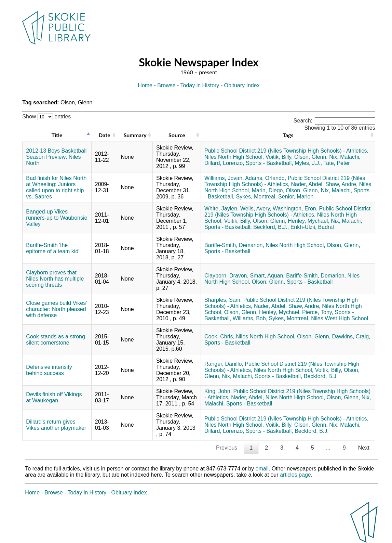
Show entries (46, 117)
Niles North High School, (234, 157)
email (262, 469)
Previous (227, 448)
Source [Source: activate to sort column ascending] (177, 135)
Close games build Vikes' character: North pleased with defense (56, 309)
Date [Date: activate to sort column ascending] (104, 135)
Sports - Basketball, (269, 163)
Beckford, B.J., (271, 227)
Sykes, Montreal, (256, 197)
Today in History (200, 85)
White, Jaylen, (221, 209)
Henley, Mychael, (309, 221)
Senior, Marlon (296, 197)
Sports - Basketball (227, 251)
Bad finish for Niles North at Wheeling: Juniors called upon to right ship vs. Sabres (56, 187)
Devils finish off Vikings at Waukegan (54, 397)
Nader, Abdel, (307, 184)
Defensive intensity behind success (49, 370)
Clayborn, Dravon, (226, 276)
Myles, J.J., (308, 163)
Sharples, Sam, (223, 300)
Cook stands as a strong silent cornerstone (56, 340)
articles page (295, 475)
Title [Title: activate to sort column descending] (57, 135)
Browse (166, 85)
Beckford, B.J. (321, 376)
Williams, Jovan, (224, 178)
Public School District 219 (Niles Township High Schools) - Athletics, (286, 151)
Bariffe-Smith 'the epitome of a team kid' (53, 248)
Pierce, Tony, (318, 312)
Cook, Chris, (219, 337)
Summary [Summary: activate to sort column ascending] (135, 135)
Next (364, 448)
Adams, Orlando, (266, 178)
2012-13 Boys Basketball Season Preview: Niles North (56, 157)
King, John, (218, 391)
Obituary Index (242, 85)
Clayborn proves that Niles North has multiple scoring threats (55, 279)
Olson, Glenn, (311, 157)
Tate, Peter (336, 163)
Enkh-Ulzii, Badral (312, 227)
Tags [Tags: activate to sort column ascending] (288, 135)
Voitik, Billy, (279, 157)
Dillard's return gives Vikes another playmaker (56, 425)
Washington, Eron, (295, 209)
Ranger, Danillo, (224, 364)
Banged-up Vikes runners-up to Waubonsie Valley (57, 218)
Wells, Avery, (256, 209)
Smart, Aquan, (267, 276)
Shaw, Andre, (341, 184)
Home (145, 85)
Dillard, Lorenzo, (224, 163)
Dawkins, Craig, (351, 337)
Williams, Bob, (250, 318)
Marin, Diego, (268, 190)
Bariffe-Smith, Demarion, (234, 245)
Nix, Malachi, (345, 157)
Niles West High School (340, 318)
